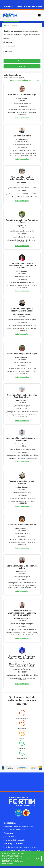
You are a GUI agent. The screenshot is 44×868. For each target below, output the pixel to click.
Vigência (8, 42)
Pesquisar (8, 51)
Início (5, 26)
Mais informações (22, 118)
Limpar (22, 66)
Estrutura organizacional (18, 80)
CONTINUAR (34, 859)
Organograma (35, 80)
